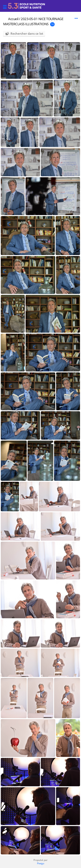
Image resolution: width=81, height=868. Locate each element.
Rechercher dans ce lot (27, 33)
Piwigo (41, 863)
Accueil (13, 19)
